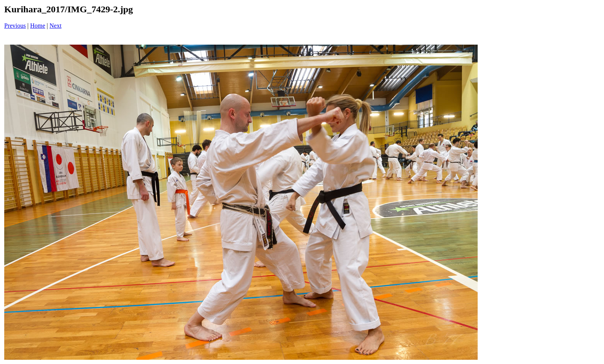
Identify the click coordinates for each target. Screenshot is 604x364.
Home (38, 26)
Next (56, 26)
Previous (15, 26)
